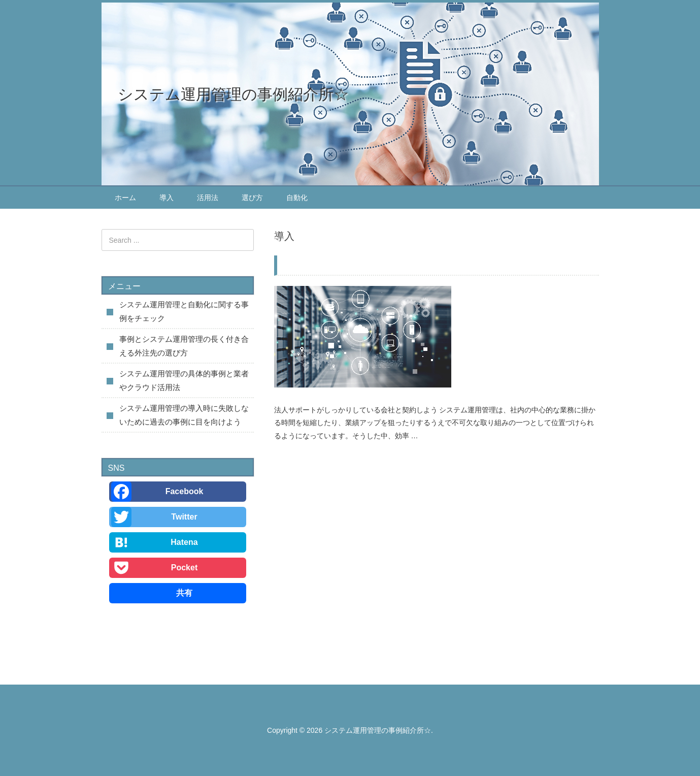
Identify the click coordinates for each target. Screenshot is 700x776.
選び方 (252, 198)
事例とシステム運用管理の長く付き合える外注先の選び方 (184, 346)
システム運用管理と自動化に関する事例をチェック (184, 311)
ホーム (125, 198)
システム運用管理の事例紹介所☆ (233, 94)
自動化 (297, 198)
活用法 (208, 198)
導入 (166, 198)
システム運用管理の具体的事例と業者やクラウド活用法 (184, 380)
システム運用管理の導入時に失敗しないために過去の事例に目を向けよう (438, 264)
